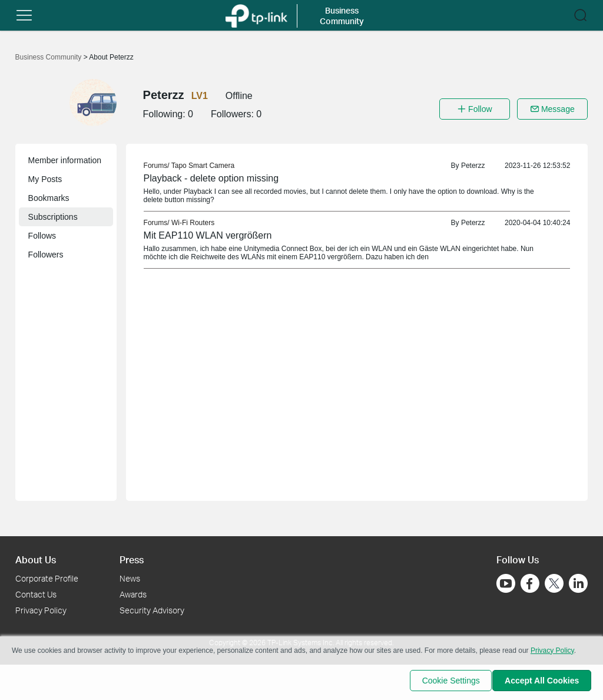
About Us (36, 559)
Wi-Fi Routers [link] (193, 223)
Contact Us (36, 594)
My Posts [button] (45, 179)
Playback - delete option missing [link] (211, 178)
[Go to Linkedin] (578, 583)
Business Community (49, 57)
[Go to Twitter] (554, 585)
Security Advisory (152, 610)
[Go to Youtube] (506, 583)
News (130, 578)
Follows (42, 236)
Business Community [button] (342, 16)
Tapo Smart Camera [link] (203, 166)
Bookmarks (49, 198)
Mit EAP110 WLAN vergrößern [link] (208, 235)
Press (132, 559)
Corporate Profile (47, 578)
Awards (133, 594)
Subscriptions (53, 217)
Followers (46, 255)
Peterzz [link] (473, 166)
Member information (65, 160)
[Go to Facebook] (530, 583)
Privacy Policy (41, 610)
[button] (24, 15)
